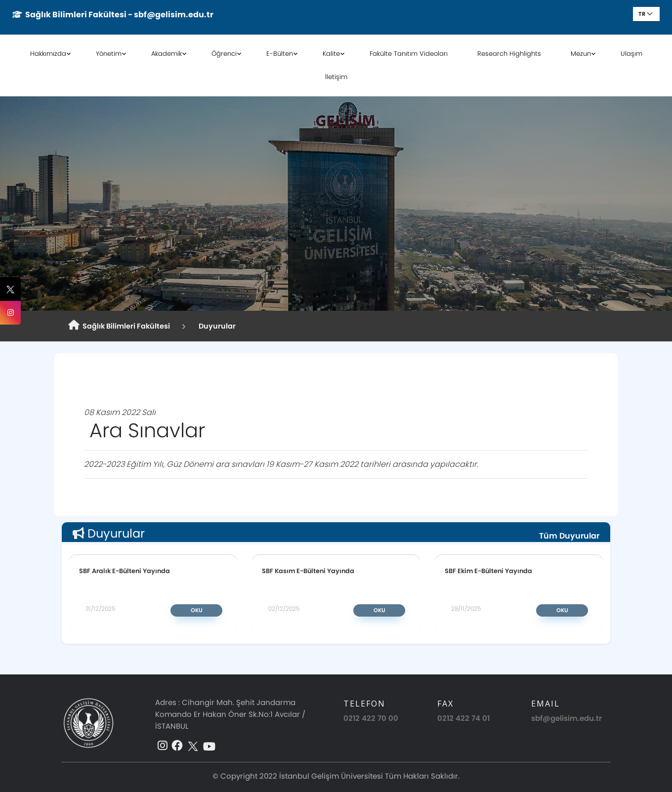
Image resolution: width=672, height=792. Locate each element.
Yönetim (109, 54)
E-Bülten (280, 54)
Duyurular (216, 326)
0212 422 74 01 (463, 718)
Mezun (581, 54)
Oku (197, 610)
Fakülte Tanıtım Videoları (409, 54)
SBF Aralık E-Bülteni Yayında (125, 571)
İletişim (336, 77)
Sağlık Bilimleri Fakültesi (119, 326)
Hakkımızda (48, 54)
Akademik (167, 54)
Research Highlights (509, 54)
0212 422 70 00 (371, 718)
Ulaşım (631, 54)
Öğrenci (224, 54)
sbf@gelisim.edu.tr (567, 718)
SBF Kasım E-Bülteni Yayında (308, 571)
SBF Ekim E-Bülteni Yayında (488, 571)
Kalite (331, 54)
